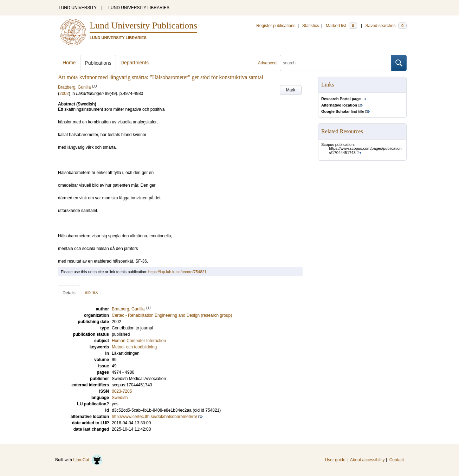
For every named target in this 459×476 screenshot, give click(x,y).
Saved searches (386, 26)
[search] (336, 63)
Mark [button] (291, 90)
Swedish (120, 398)
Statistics (311, 26)
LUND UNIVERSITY (78, 8)
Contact (397, 460)
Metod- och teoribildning (134, 347)
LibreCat (88, 460)
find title (343, 111)
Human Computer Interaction (139, 341)
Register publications (276, 26)
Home (69, 63)
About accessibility (367, 460)
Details (69, 293)
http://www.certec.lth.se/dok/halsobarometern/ (154, 417)
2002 (64, 94)
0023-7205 (122, 391)
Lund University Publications (143, 25)
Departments (135, 63)
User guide (335, 460)
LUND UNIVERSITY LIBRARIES (139, 8)
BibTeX (91, 292)
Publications (98, 63)
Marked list (341, 26)
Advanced (267, 63)
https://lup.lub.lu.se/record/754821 (177, 272)
